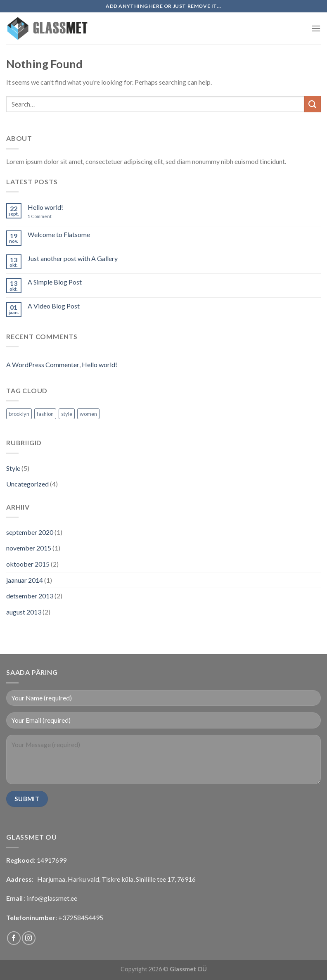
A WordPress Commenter (43, 364)
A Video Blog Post (54, 306)
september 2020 (30, 532)
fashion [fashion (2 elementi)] (45, 414)
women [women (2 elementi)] (88, 414)
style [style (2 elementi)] (67, 414)
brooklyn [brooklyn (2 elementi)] (19, 414)
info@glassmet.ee (52, 898)
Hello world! (45, 207)
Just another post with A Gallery (73, 258)
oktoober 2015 (28, 564)
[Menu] (316, 28)
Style (13, 468)
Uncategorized (27, 484)
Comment (40, 216)
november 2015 (29, 548)
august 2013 (24, 612)
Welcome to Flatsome (59, 234)
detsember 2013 (30, 596)
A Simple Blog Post (55, 282)
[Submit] (313, 104)
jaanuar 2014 (25, 580)
